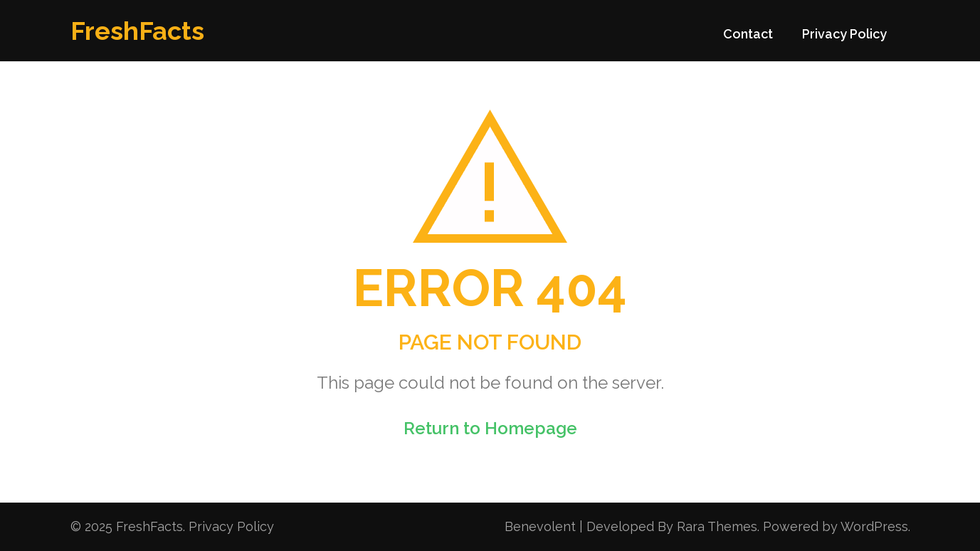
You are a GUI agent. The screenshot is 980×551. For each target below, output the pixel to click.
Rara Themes (717, 526)
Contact (748, 34)
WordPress (874, 526)
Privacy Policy (844, 34)
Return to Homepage (490, 428)
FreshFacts (137, 31)
